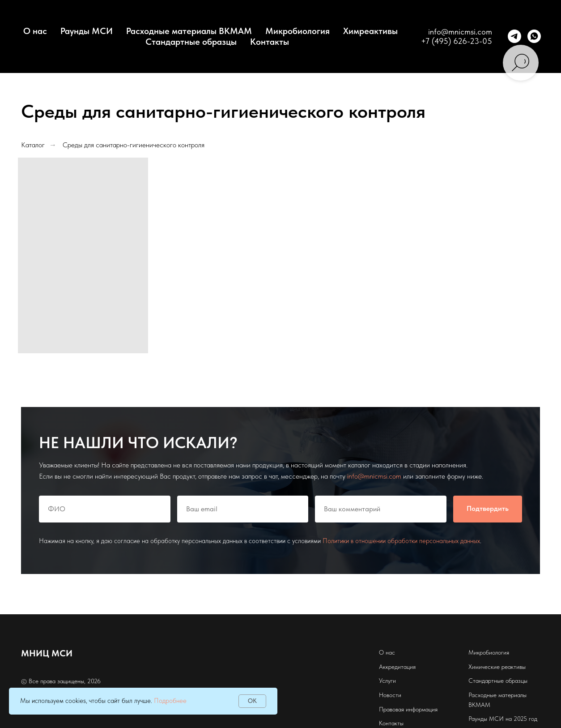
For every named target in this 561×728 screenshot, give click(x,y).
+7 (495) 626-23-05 (457, 41)
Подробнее (170, 701)
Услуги (387, 681)
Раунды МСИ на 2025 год (503, 719)
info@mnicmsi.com (460, 32)
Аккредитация (397, 667)
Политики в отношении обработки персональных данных (401, 541)
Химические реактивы (497, 667)
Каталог (33, 145)
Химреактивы (370, 31)
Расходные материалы (497, 695)
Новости (390, 695)
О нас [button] (35, 31)
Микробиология (297, 31)
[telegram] (514, 36)
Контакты (270, 42)
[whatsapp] (534, 36)
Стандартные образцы (191, 42)
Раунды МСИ (87, 31)
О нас (387, 652)
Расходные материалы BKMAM (189, 31)
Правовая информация (408, 709)
